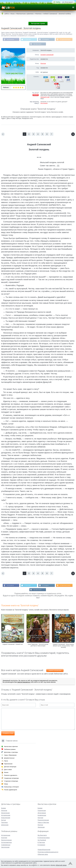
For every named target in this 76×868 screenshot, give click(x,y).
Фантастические (6, 840)
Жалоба (36, 95)
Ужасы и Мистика (43, 822)
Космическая (42, 815)
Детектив (4, 811)
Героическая (42, 811)
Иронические (5, 813)
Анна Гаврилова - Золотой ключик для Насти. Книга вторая (38, 645)
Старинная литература (11, 781)
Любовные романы (10, 749)
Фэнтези (43, 63)
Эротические (5, 847)
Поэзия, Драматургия (11, 790)
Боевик (3, 808)
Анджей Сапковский (47, 55)
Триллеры (4, 822)
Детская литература (10, 767)
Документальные (9, 758)
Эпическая (41, 827)
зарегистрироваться (24, 682)
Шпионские (5, 825)
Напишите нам (45, 97)
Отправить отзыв (8, 733)
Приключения (8, 764)
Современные (6, 845)
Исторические (6, 815)
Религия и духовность (11, 775)
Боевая (40, 808)
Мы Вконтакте (37, 44)
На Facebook (11, 39)
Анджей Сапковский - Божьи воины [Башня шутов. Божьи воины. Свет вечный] (63, 646)
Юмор (6, 784)
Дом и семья (8, 770)
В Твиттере (28, 39)
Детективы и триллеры (11, 752)
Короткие (4, 838)
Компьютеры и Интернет (12, 787)
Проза (6, 761)
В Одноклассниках (65, 39)
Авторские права (38, 23)
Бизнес (6, 772)
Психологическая (43, 820)
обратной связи (61, 865)
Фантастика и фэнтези (11, 746)
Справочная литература (11, 778)
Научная (40, 818)
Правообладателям (44, 850)
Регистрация (69, 2)
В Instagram (46, 39)
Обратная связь (43, 854)
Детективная (42, 813)
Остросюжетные (6, 842)
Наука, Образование (10, 755)
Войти (58, 2)
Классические (6, 818)
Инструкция (44, 103)
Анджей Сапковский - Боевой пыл (13, 644)
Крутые (4, 820)
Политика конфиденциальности (48, 852)
